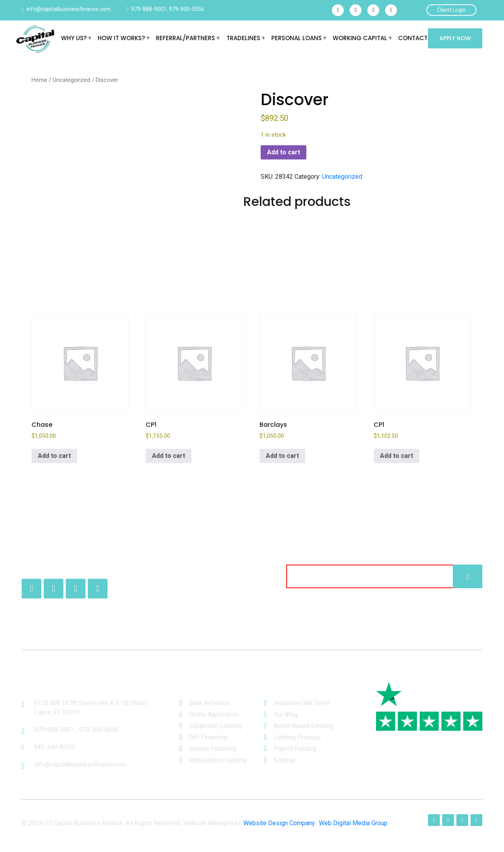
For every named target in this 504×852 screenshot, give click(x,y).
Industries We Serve (302, 703)
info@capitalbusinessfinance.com (69, 9)
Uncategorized (71, 80)
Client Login (451, 10)
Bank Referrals (209, 703)
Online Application (214, 714)
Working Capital (359, 38)
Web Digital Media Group (353, 823)
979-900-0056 (187, 9)
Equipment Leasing (215, 726)
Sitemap (285, 760)
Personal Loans (296, 38)
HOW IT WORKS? (121, 38)
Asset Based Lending (303, 726)
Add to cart (283, 152)
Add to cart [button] (54, 456)
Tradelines (243, 38)
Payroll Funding (295, 749)
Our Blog (285, 714)
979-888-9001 (149, 9)
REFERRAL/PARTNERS (185, 38)
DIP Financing (208, 737)
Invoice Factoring (213, 749)
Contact (412, 38)
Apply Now (455, 38)
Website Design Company (279, 823)
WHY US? (74, 38)
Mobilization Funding (218, 760)
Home (39, 80)
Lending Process (297, 737)
